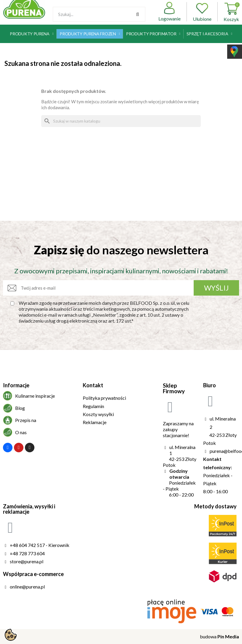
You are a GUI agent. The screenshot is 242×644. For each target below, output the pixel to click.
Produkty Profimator (153, 34)
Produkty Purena (32, 34)
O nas (21, 432)
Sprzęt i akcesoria (209, 34)
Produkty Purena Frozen (90, 34)
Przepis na (26, 420)
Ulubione (202, 12)
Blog (20, 408)
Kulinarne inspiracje (35, 396)
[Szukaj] (121, 121)
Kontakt (93, 385)
